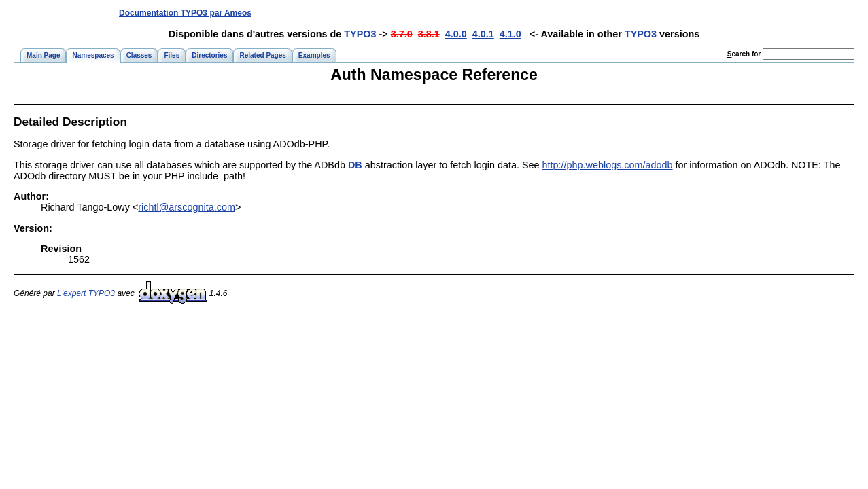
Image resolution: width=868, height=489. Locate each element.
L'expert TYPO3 (86, 293)
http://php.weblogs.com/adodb (608, 165)
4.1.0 (510, 34)
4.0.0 (456, 34)
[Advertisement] (605, 13)
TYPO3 (360, 34)
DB (355, 165)
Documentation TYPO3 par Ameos (185, 13)
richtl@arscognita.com (187, 207)
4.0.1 (483, 34)
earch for (744, 54)
